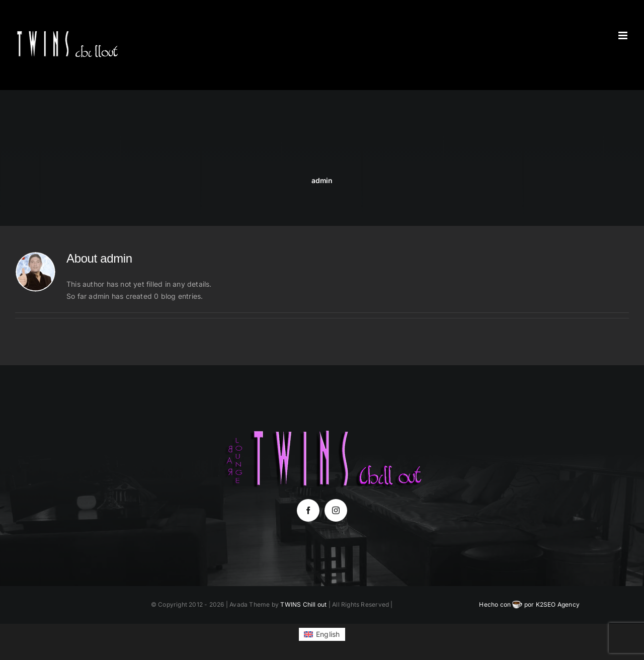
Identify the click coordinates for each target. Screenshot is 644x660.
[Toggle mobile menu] (624, 35)
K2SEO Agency (558, 604)
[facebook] (308, 510)
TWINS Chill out (303, 604)
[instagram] (336, 510)
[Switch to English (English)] (322, 634)
